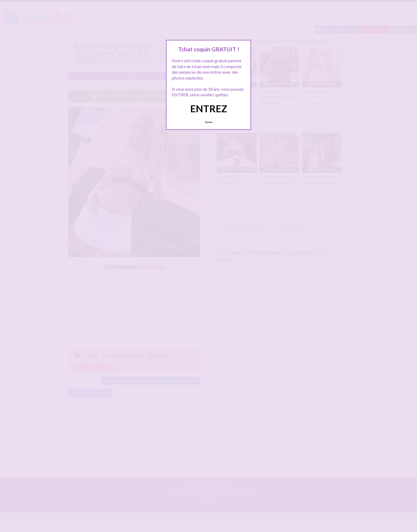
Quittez (209, 122)
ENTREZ (209, 109)
